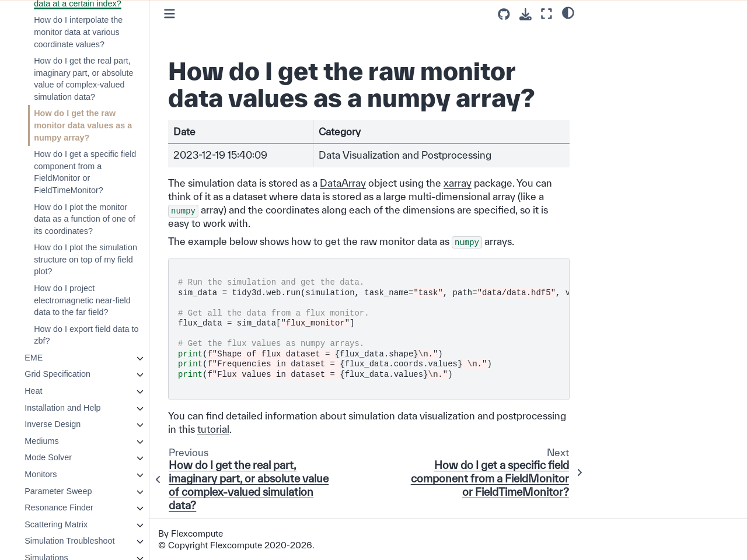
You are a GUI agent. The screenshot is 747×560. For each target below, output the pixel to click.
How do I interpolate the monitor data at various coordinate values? (78, 32)
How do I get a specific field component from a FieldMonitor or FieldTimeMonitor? (85, 172)
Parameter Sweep (58, 491)
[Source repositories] (504, 14)
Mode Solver (48, 457)
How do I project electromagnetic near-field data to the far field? (82, 300)
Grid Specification (57, 374)
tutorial (213, 429)
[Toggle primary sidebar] (170, 14)
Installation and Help (62, 408)
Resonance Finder (59, 508)
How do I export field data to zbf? (86, 335)
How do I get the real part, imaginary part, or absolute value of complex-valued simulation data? (83, 79)
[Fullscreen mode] (547, 14)
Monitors (41, 474)
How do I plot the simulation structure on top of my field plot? (85, 259)
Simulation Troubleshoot (69, 541)
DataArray (343, 183)
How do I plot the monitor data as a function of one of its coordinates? (85, 219)
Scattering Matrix (56, 524)
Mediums (41, 441)
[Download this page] (526, 14)
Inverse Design (53, 424)
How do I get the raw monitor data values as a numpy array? (83, 125)
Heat (33, 391)
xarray (458, 183)
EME (34, 358)
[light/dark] (568, 12)
